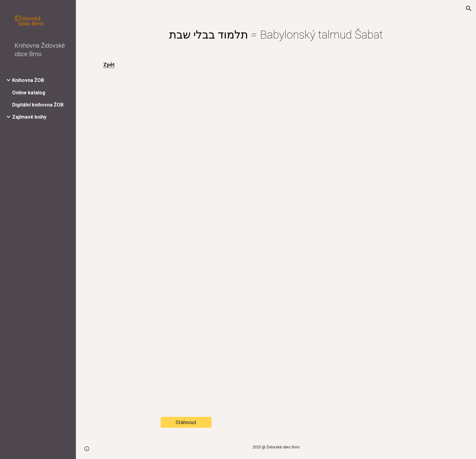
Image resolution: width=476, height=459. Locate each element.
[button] (469, 8)
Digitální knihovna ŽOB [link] (38, 105)
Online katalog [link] (29, 93)
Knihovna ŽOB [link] (28, 80)
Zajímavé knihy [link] (29, 117)
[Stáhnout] (186, 422)
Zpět (109, 65)
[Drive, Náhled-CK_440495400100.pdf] (276, 230)
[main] (276, 35)
